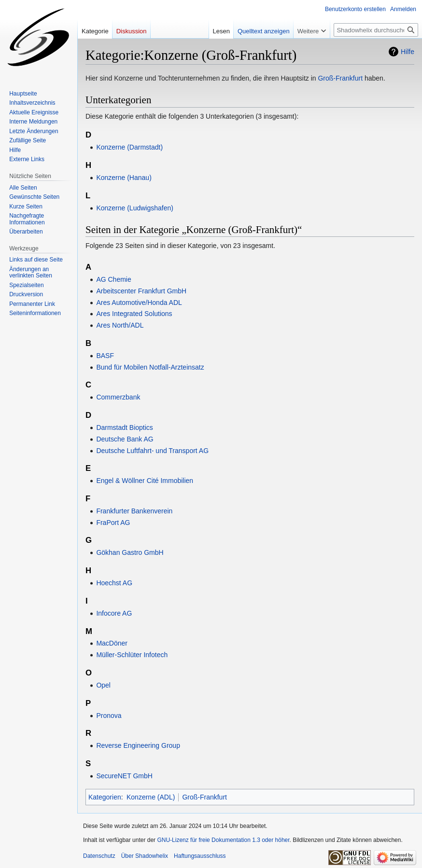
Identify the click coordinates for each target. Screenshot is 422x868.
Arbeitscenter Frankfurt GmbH (141, 291)
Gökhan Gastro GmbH (130, 552)
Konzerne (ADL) (151, 797)
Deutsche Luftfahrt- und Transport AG (152, 451)
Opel (103, 685)
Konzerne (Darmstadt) (129, 147)
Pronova (109, 716)
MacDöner (112, 643)
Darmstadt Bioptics (124, 427)
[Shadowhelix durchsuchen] (376, 30)
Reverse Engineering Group (138, 745)
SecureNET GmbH (124, 776)
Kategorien (105, 797)
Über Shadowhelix (145, 856)
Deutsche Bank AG (125, 439)
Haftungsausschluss (200, 856)
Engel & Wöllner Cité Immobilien (145, 481)
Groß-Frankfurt (340, 78)
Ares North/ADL (120, 325)
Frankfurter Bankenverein (134, 511)
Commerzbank (118, 397)
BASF (105, 356)
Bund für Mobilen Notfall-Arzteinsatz (150, 367)
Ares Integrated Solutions (134, 314)
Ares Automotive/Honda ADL (139, 303)
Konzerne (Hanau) (124, 178)
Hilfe (408, 52)
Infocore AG (114, 613)
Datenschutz (99, 856)
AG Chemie (113, 279)
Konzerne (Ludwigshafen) (135, 208)
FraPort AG (113, 523)
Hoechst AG (114, 583)
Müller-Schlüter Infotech (132, 655)
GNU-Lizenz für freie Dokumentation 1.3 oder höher (223, 840)
